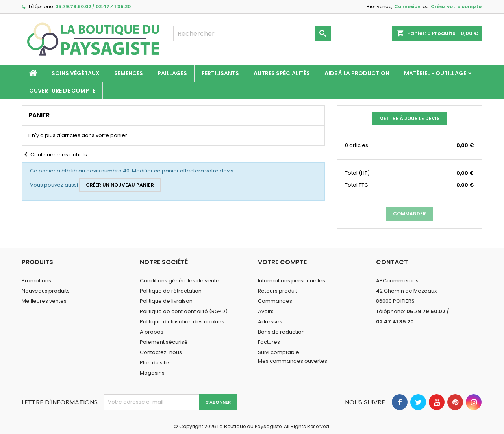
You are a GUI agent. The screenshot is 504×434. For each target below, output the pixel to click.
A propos (152, 332)
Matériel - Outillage (435, 73)
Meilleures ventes (44, 301)
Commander (409, 214)
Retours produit (278, 291)
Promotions (36, 281)
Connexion (407, 6)
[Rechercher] (252, 33)
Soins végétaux (76, 73)
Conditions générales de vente (180, 281)
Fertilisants (220, 73)
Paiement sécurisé (164, 342)
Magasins (152, 373)
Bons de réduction (281, 332)
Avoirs (266, 311)
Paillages (172, 73)
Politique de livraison (166, 301)
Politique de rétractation (171, 291)
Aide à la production (357, 73)
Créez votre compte (456, 6)
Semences (129, 73)
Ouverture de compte (62, 91)
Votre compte (282, 262)
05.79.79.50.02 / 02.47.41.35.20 (93, 6)
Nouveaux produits (46, 291)
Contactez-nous (161, 352)
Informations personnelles (292, 281)
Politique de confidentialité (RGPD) (184, 311)
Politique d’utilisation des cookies (182, 322)
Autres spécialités (282, 73)
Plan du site (154, 363)
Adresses (270, 322)
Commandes (275, 301)
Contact (392, 262)
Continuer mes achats (54, 155)
